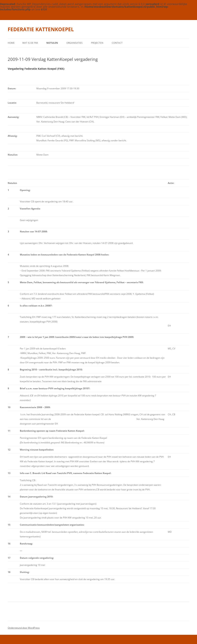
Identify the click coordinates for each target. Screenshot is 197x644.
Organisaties (74, 43)
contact (117, 43)
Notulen (52, 43)
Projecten (97, 43)
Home (11, 43)
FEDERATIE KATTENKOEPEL (41, 29)
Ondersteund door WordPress (24, 628)
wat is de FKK (30, 43)
